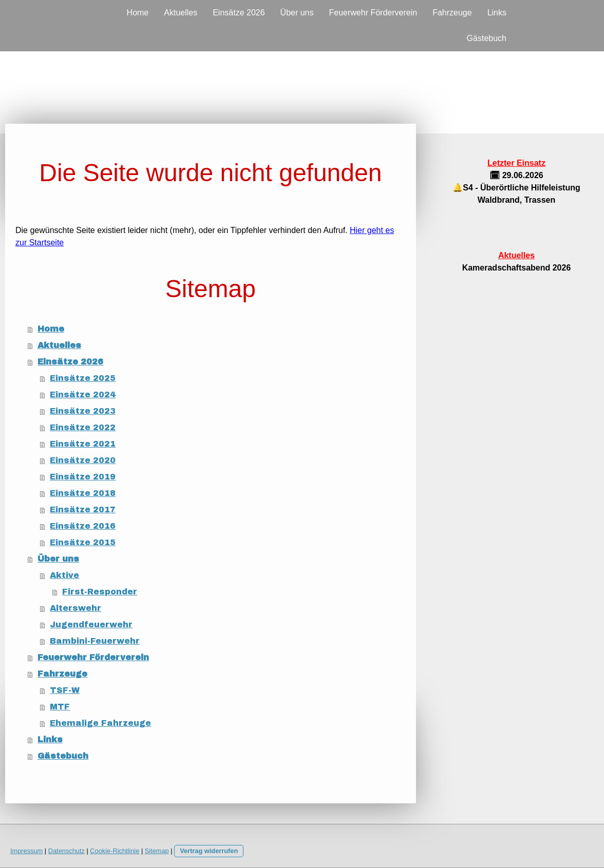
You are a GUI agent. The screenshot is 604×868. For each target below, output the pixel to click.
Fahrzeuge (452, 13)
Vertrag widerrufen (209, 851)
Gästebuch (487, 38)
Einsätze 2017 (83, 509)
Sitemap (157, 851)
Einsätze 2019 (83, 477)
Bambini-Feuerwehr (95, 641)
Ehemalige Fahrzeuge (100, 723)
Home (138, 13)
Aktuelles (181, 13)
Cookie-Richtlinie (115, 851)
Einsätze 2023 (83, 411)
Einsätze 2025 (83, 378)
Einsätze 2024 (83, 394)
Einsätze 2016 (83, 526)
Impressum (26, 851)
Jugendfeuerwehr (91, 624)
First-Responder (100, 592)
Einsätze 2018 (83, 493)
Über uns (297, 13)
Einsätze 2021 (83, 444)
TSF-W (65, 690)
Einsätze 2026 (239, 13)
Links (497, 13)
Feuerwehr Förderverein (373, 13)
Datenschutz (67, 851)
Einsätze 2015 (83, 542)
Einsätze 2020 (83, 460)
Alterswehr (75, 608)
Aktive (64, 575)
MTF (60, 707)
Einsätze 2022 (83, 427)
